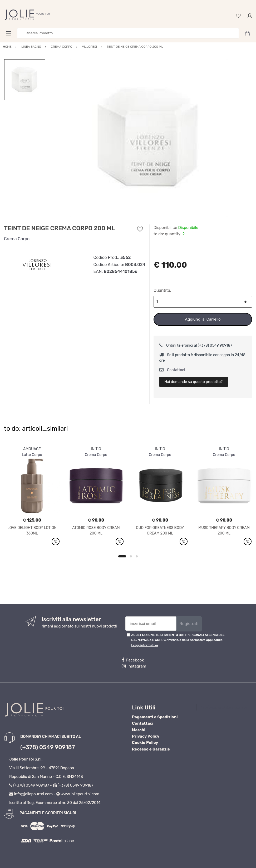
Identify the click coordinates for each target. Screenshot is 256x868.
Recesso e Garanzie (151, 749)
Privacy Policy (146, 736)
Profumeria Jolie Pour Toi (224, 707)
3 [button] (137, 556)
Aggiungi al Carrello (203, 319)
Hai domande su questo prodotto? (193, 382)
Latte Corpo (32, 455)
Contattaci (172, 370)
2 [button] (131, 556)
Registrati (189, 624)
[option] (149, 138)
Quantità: (162, 290)
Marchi (139, 730)
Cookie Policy (145, 743)
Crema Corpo (17, 239)
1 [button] (122, 556)
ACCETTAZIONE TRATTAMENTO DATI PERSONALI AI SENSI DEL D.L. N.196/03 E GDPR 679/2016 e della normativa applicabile (178, 640)
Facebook (133, 660)
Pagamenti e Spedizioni (155, 717)
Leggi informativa (144, 645)
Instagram (134, 666)
